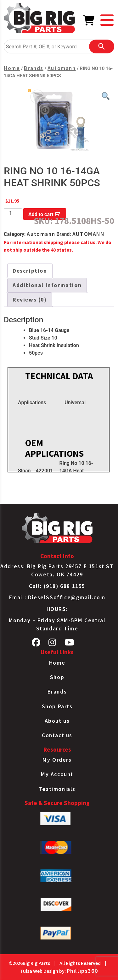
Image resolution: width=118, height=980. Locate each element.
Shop (57, 677)
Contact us (57, 735)
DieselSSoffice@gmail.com (67, 597)
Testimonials (57, 789)
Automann (62, 68)
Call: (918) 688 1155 (57, 586)
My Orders (57, 760)
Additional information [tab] (47, 285)
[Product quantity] (13, 213)
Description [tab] (30, 271)
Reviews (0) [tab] (30, 300)
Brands (34, 68)
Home (12, 68)
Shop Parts (57, 706)
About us (57, 721)
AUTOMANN (88, 234)
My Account (57, 774)
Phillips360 (82, 971)
